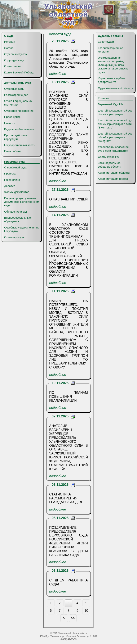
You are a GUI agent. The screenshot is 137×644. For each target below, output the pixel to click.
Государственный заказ (19, 145)
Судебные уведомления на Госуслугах (22, 229)
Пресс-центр (12, 117)
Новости (10, 123)
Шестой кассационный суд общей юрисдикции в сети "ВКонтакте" (115, 124)
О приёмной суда (15, 167)
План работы (13, 151)
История (10, 42)
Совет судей (106, 42)
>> (73, 618)
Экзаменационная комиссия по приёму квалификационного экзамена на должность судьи (113, 65)
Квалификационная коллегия (111, 50)
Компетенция (13, 66)
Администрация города (113, 179)
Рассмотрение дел (16, 95)
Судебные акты (14, 89)
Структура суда (14, 60)
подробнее (58, 74)
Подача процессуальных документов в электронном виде (22, 202)
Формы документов (17, 192)
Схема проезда (14, 237)
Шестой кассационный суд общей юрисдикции (115, 112)
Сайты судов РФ (109, 157)
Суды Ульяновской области (116, 88)
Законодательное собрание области (110, 165)
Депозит (10, 186)
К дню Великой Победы (19, 72)
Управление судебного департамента (112, 80)
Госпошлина (12, 180)
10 (86, 611)
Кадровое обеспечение (19, 129)
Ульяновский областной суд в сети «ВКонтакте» (113, 149)
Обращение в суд (16, 212)
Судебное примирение (19, 111)
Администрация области (114, 173)
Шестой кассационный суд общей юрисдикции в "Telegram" (115, 137)
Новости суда (60, 34)
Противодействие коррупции (16, 137)
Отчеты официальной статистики (18, 103)
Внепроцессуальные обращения (17, 219)
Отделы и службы (16, 54)
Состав (9, 48)
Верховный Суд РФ (110, 104)
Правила (10, 174)
